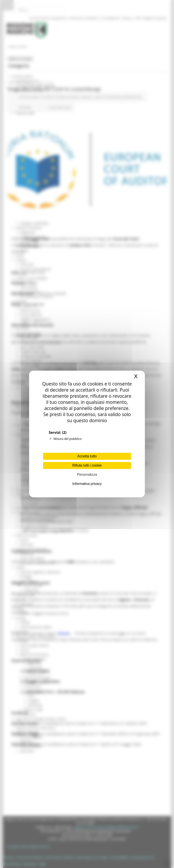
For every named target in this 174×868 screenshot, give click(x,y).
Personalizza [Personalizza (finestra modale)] (87, 475)
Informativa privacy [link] (87, 484)
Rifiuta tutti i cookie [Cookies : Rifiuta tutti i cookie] (87, 465)
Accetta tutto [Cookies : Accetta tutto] (87, 456)
